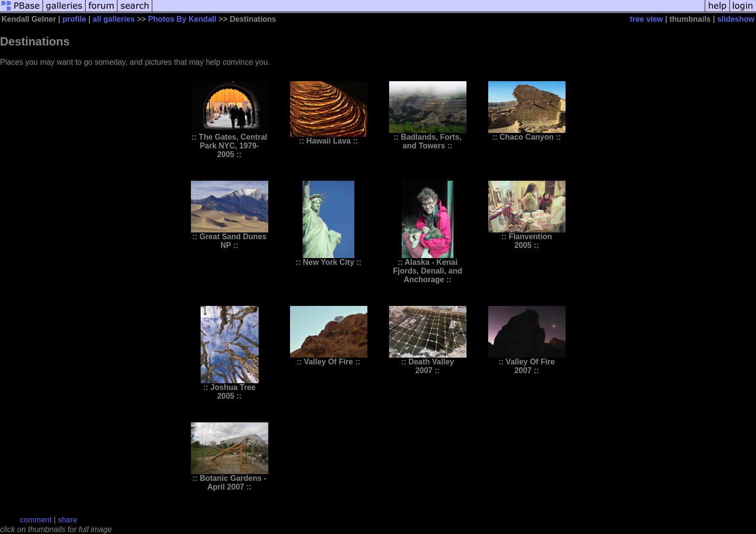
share (68, 520)
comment (36, 520)
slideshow (736, 19)
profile (74, 19)
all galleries (114, 19)
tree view (646, 19)
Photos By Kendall (182, 19)
